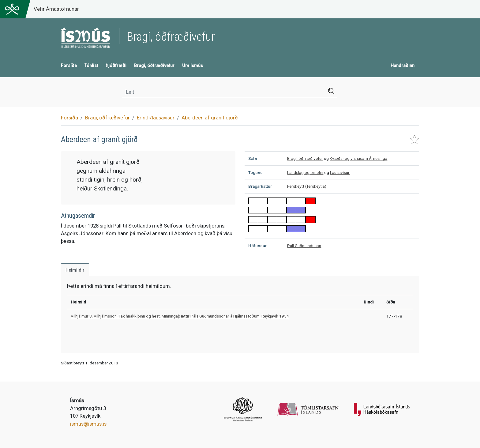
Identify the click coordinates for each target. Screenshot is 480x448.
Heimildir (75, 270)
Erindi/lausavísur (156, 118)
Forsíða (69, 66)
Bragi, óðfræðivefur (154, 66)
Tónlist (91, 66)
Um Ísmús (193, 66)
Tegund (255, 172)
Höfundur (257, 246)
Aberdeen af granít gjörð (210, 118)
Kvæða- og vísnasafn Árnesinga (358, 158)
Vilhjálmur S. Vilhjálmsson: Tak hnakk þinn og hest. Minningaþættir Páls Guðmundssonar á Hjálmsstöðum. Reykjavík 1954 (180, 316)
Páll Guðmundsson (304, 246)
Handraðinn (403, 66)
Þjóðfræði (116, 66)
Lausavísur (340, 172)
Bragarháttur (260, 186)
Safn (253, 158)
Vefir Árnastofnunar (56, 9)
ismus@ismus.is (88, 424)
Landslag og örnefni (305, 172)
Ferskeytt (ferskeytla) (307, 186)
